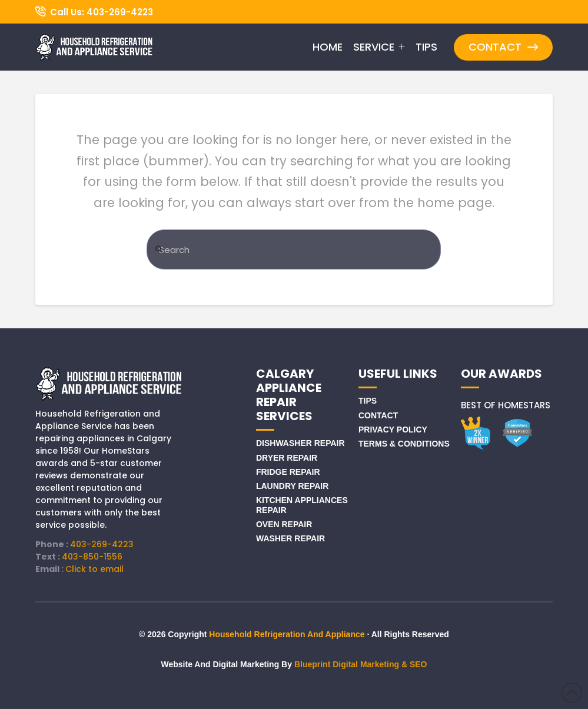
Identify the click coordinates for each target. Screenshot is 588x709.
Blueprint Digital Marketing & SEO (361, 664)
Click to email (94, 569)
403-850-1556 (92, 557)
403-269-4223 (102, 544)
